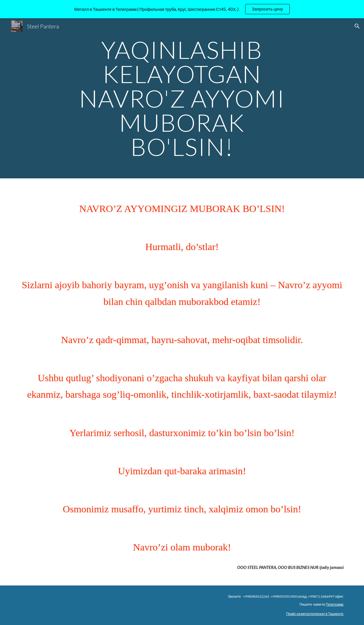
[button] (357, 26)
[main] (182, 98)
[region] (182, 9)
